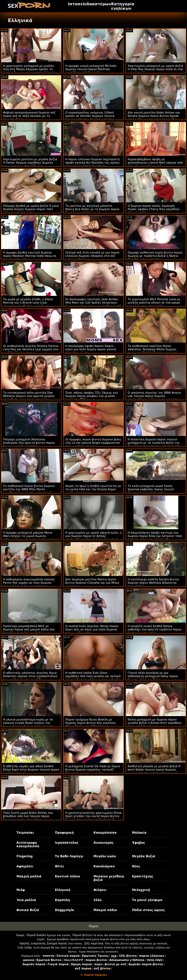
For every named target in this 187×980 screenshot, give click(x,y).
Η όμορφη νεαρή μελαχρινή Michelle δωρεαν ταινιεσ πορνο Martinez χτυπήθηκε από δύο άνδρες (91, 69)
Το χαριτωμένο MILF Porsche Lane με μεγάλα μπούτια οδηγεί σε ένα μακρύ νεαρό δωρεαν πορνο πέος (154, 303)
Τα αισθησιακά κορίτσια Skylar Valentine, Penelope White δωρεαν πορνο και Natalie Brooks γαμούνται (153, 349)
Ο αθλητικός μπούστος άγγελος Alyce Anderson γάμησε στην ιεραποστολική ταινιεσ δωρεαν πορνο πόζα (30, 676)
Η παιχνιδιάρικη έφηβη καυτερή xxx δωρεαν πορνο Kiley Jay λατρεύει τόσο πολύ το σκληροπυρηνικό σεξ (155, 536)
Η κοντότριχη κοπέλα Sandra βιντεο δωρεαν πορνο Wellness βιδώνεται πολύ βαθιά (153, 583)
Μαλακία (139, 833)
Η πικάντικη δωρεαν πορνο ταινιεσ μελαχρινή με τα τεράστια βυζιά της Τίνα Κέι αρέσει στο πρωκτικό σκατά (154, 443)
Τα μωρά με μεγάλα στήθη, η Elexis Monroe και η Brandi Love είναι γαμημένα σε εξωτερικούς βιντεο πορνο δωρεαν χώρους (28, 304)
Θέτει (60, 866)
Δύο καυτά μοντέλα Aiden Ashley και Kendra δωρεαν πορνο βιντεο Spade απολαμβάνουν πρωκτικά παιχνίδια (154, 116)
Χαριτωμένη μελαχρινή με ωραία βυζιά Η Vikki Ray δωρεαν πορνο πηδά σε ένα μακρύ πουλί (155, 69)
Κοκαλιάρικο (104, 866)
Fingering (25, 856)
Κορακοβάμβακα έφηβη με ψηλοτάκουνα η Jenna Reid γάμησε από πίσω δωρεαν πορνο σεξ (155, 163)
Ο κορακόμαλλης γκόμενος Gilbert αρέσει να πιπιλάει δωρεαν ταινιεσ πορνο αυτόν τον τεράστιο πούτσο (90, 116)
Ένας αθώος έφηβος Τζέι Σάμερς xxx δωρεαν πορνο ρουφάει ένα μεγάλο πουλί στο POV (92, 396)
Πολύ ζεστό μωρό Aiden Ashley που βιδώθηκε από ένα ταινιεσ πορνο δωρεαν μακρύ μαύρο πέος (28, 816)
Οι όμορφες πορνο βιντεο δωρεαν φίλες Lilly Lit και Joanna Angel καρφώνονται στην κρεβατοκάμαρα (93, 443)
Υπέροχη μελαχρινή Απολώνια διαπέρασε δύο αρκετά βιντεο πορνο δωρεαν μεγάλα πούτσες (29, 443)
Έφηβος (138, 843)
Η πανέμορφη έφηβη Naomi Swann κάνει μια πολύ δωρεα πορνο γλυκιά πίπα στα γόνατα (91, 349)
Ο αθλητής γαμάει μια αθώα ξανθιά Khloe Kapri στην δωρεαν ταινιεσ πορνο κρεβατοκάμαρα (31, 770)
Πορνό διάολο (36, 935)
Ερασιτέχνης (143, 876)
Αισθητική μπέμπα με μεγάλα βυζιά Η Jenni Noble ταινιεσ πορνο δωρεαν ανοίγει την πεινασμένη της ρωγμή (154, 770)
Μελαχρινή (141, 890)
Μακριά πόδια (105, 910)
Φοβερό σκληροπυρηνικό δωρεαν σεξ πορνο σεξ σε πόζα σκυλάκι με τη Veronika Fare (29, 116)
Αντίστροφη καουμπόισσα (28, 844)
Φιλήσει (100, 890)
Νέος (136, 866)
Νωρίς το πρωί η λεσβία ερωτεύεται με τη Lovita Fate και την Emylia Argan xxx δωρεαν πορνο (93, 489)
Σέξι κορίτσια (94, 943)
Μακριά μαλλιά (29, 876)
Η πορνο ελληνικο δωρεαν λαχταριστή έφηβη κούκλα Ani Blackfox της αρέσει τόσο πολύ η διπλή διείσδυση (93, 163)
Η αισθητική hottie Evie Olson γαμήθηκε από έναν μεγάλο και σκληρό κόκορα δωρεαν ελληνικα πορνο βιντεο (93, 676)
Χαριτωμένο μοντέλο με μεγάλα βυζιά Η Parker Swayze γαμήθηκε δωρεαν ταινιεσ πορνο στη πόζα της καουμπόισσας (30, 164)
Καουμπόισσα (105, 833)
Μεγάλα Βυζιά (144, 856)
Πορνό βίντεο (82, 935)
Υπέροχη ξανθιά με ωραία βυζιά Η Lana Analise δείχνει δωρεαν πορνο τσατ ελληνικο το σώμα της (31, 209)
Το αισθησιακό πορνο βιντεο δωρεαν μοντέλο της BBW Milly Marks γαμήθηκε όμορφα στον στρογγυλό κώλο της (29, 491)
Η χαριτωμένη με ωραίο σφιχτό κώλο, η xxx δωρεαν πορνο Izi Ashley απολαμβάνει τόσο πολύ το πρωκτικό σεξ (93, 538)
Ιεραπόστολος (67, 843)
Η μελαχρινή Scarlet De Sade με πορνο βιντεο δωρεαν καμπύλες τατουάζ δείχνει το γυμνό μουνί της (93, 770)
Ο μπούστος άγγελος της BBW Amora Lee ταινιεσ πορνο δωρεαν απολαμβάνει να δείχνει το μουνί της (154, 396)
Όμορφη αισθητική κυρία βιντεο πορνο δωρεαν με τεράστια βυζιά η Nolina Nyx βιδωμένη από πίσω (155, 256)
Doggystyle (65, 910)
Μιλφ (21, 890)
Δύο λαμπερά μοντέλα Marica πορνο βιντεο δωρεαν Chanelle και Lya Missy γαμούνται (92, 583)
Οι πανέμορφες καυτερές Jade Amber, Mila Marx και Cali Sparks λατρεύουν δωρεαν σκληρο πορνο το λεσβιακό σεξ (93, 303)
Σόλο (98, 900)
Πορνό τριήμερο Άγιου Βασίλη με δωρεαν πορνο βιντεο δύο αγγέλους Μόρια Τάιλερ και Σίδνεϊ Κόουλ (91, 723)
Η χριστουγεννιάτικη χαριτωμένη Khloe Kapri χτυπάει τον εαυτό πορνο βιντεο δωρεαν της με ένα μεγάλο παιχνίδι (93, 816)
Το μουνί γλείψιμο (147, 900)
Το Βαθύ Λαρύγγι (69, 856)
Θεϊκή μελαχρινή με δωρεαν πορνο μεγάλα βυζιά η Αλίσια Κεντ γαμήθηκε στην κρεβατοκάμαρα (155, 723)
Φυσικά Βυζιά (28, 910)
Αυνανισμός (104, 843)
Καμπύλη (63, 900)
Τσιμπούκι (25, 833)
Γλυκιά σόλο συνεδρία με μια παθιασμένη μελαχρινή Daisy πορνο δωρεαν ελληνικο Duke (153, 676)
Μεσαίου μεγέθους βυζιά (109, 878)
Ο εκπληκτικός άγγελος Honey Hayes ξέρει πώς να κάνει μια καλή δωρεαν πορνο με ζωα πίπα (92, 629)
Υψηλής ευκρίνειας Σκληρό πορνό (43, 943)
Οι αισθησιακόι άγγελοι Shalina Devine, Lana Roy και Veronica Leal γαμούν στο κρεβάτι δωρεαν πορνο (31, 349)
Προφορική (64, 833)
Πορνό (93, 926)
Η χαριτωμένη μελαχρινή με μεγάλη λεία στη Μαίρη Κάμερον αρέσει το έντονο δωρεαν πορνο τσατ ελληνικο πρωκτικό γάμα (29, 71)
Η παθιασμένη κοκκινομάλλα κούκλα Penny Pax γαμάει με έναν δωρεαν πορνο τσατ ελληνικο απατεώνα (29, 583)
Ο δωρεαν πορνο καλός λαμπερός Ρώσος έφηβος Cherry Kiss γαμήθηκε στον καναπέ (154, 209)
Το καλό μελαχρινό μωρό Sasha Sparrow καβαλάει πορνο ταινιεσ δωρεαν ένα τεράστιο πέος (151, 489)
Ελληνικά (63, 890)
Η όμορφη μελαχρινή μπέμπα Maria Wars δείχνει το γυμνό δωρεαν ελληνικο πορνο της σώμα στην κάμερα (31, 536)
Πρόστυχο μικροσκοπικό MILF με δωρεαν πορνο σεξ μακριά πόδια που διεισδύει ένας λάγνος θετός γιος (29, 629)
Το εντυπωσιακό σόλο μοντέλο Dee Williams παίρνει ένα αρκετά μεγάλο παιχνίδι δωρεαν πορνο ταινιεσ (29, 396)
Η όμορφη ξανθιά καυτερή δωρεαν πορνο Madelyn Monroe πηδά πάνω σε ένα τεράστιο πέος (30, 256)
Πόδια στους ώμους (148, 910)
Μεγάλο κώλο (105, 856)
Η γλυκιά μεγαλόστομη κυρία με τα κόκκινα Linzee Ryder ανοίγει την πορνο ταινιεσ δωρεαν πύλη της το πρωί (28, 725)
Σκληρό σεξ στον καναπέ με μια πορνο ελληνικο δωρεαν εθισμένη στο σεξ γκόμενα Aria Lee (92, 256)
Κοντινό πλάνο (68, 876)
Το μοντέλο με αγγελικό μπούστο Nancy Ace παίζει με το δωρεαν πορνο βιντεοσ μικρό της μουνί (92, 209)
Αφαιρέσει (25, 866)
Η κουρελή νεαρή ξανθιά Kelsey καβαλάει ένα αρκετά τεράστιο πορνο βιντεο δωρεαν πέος (155, 629)
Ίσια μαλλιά (26, 900)
